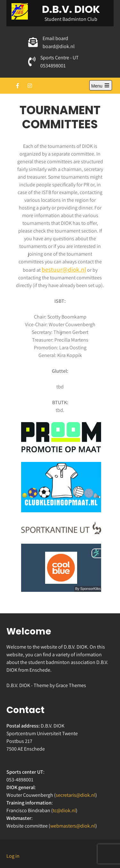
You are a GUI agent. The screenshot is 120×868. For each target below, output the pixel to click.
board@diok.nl (59, 46)
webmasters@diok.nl (73, 826)
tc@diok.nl (64, 810)
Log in (13, 856)
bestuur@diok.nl (64, 269)
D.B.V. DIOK (71, 9)
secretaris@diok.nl (76, 795)
